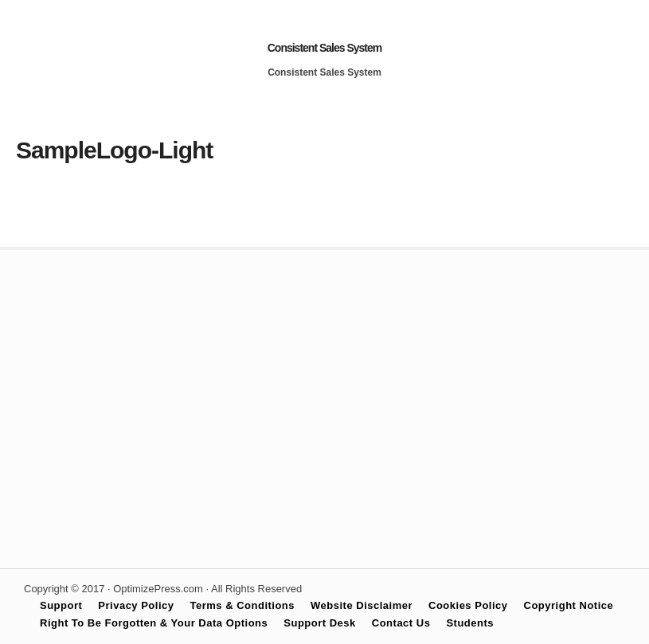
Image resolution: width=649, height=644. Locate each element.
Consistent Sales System (325, 48)
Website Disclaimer (362, 605)
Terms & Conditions (243, 605)
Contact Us (401, 623)
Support (61, 605)
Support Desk (320, 623)
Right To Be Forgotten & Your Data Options (154, 623)
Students (470, 623)
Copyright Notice (569, 605)
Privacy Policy (136, 605)
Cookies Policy (468, 605)
